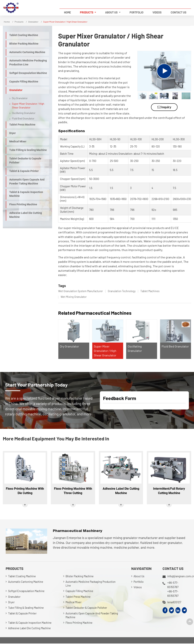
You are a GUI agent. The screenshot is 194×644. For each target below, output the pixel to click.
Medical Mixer (18, 142)
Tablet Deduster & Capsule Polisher (25, 161)
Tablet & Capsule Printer (24, 171)
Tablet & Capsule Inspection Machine (26, 194)
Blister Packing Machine (24, 44)
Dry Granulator (69, 346)
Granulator (33, 22)
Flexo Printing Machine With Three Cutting (73, 491)
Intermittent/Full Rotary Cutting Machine (169, 491)
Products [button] (87, 12)
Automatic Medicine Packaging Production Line (28, 63)
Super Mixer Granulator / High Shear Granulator (105, 351)
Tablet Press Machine (22, 125)
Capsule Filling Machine (24, 82)
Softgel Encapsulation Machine (28, 73)
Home (67, 12)
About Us (139, 576)
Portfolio (137, 12)
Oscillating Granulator (24, 113)
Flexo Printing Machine (23, 204)
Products (19, 22)
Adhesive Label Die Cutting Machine (26, 215)
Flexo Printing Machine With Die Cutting (25, 491)
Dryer (13, 133)
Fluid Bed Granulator (175, 346)
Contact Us (179, 12)
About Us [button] (112, 12)
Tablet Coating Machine (24, 35)
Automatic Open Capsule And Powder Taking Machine (27, 182)
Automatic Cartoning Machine (27, 52)
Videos (157, 12)
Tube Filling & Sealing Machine (28, 150)
